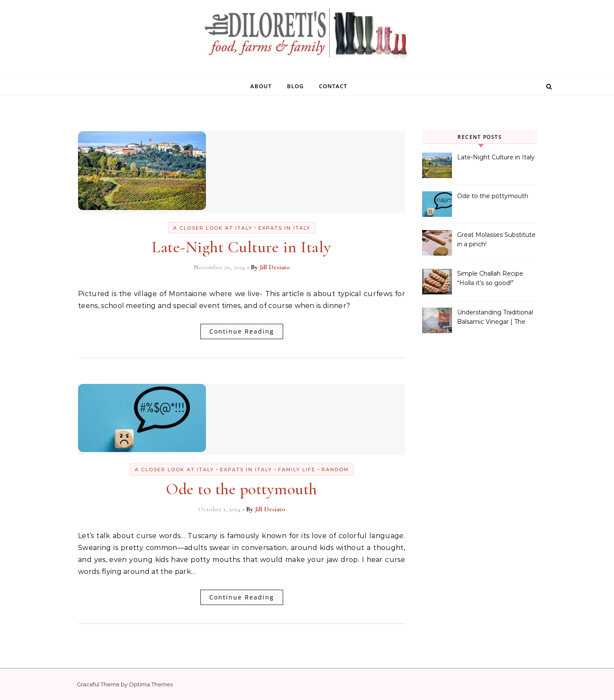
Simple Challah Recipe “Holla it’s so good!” (490, 278)
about (261, 86)
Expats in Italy (284, 228)
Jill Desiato (275, 267)
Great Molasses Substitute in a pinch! (496, 239)
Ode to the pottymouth (242, 489)
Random (335, 470)
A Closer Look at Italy (213, 228)
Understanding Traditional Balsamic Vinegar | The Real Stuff (495, 318)
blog (295, 86)
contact (333, 86)
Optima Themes (151, 684)
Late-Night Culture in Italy (242, 247)
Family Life (297, 470)
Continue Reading (242, 331)
